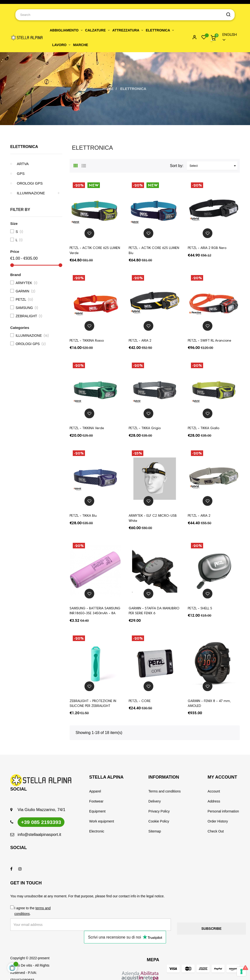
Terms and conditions (165, 791)
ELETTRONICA (24, 147)
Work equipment (102, 821)
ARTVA (23, 164)
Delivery (155, 801)
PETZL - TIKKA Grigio (145, 428)
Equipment (97, 811)
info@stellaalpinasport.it (39, 835)
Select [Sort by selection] (213, 166)
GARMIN (26, 291)
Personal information (223, 811)
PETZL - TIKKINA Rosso (87, 341)
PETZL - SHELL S (200, 609)
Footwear (96, 801)
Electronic (97, 831)
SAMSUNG (28, 308)
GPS (21, 173)
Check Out (216, 831)
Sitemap (155, 831)
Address (214, 801)
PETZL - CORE (140, 701)
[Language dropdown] (229, 38)
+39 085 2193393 (41, 822)
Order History (218, 821)
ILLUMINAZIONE (31, 193)
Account (214, 791)
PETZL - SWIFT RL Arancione (209, 341)
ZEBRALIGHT (30, 316)
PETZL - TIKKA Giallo (203, 428)
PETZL (24, 300)
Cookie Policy (159, 821)
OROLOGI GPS (30, 183)
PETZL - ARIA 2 (140, 341)
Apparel (95, 791)
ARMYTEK (27, 283)
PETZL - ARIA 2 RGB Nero (207, 248)
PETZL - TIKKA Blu (83, 516)
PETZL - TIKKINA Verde (87, 428)
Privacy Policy (159, 811)
